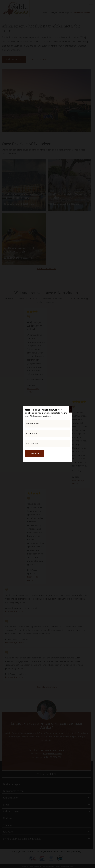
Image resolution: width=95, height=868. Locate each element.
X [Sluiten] (71, 409)
